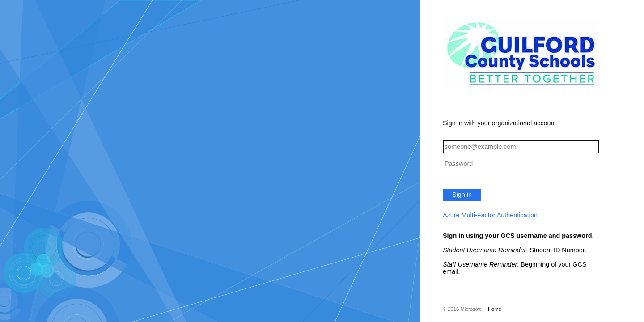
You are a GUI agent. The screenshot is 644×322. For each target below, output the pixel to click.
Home (495, 309)
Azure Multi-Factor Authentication (490, 215)
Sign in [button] (462, 195)
